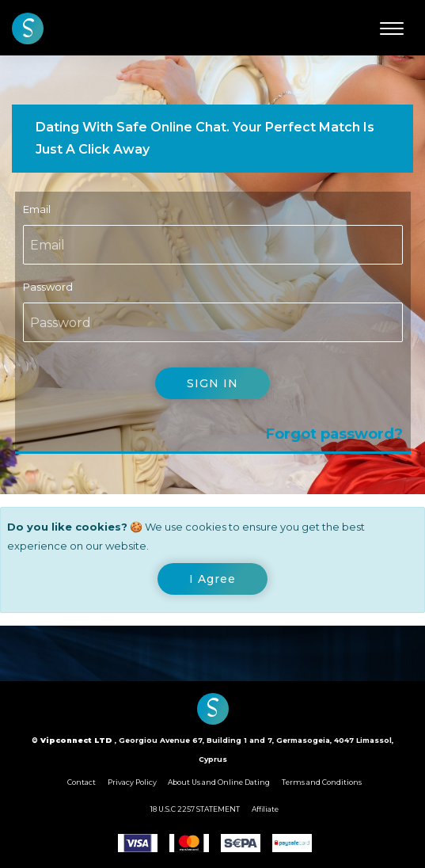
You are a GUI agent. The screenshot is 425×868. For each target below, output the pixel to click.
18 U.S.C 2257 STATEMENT (195, 809)
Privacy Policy (132, 782)
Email (37, 209)
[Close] (212, 579)
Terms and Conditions (322, 782)
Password (48, 287)
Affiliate (265, 809)
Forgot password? (334, 434)
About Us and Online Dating (219, 782)
